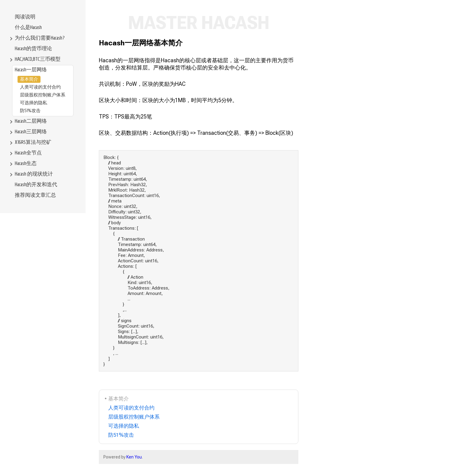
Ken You (134, 457)
